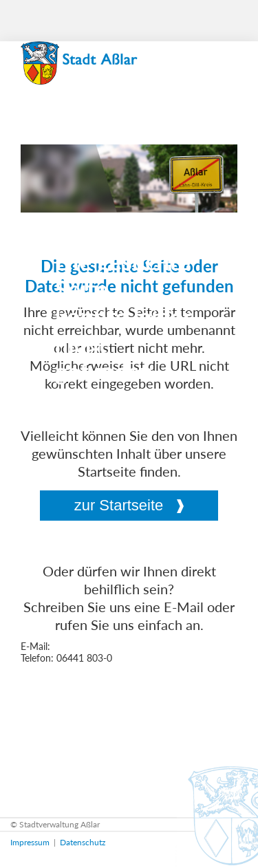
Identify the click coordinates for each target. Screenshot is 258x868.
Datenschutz (83, 842)
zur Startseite (119, 505)
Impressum (30, 842)
